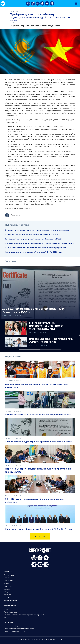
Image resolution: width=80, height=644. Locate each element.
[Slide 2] (51, 349)
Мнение (7, 589)
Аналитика (8, 583)
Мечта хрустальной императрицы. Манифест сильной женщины (46, 326)
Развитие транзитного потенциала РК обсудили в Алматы (33, 234)
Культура (33, 332)
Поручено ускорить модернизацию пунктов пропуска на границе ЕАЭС (40, 243)
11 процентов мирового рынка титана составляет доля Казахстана (37, 230)
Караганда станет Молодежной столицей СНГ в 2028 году (34, 252)
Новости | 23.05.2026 (11, 315)
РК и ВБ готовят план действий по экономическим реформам (35, 248)
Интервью (8, 586)
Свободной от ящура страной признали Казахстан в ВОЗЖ (34, 239)
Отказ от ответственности (14, 631)
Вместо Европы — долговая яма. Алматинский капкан (51, 340)
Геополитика (9, 575)
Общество (34, 345)
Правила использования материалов (19, 629)
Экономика (8, 581)
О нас (6, 609)
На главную (40, 536)
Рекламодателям (11, 612)
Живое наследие (11, 600)
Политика (8, 578)
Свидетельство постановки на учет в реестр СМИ (24, 615)
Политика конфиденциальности (17, 626)
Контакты (7, 618)
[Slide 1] (29, 349)
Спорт (6, 598)
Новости (14, 11)
